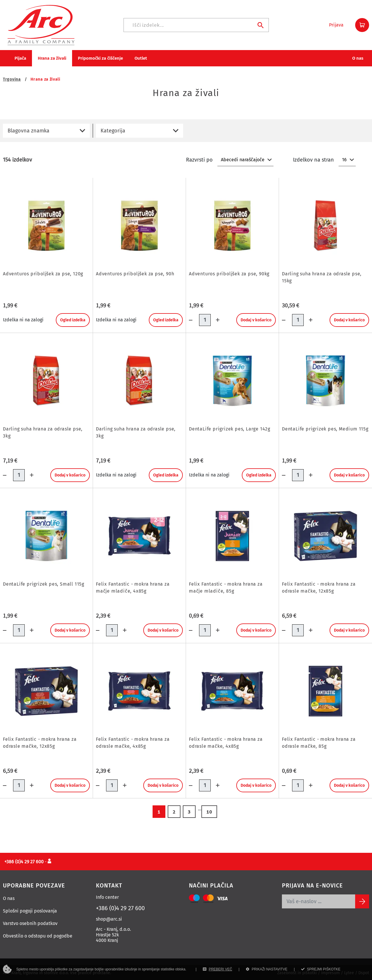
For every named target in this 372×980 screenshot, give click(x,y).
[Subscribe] (362, 900)
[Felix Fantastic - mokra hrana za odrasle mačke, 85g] (325, 690)
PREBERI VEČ (218, 969)
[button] (336, 24)
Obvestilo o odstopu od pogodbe (38, 935)
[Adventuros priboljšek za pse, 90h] (139, 225)
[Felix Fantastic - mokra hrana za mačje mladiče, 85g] (232, 535)
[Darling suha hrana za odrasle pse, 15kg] (325, 225)
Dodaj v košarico (256, 319)
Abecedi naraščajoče (243, 158)
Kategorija (113, 130)
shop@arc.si (109, 918)
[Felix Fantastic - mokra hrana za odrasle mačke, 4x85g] (139, 690)
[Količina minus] (194, 319)
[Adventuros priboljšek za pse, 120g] (46, 225)
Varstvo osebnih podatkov (30, 922)
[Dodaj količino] (216, 319)
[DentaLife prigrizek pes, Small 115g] (46, 535)
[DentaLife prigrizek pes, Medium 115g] (325, 380)
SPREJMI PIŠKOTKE (321, 969)
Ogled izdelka (73, 319)
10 (209, 810)
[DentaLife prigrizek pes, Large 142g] (232, 380)
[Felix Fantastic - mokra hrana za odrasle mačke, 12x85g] (325, 535)
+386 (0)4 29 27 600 (120, 907)
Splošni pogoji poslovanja (30, 910)
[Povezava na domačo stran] (41, 24)
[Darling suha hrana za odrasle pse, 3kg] (46, 380)
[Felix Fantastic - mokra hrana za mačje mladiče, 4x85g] (139, 535)
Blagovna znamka (28, 130)
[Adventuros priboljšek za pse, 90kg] (232, 225)
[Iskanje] (196, 24)
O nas (9, 897)
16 (344, 158)
